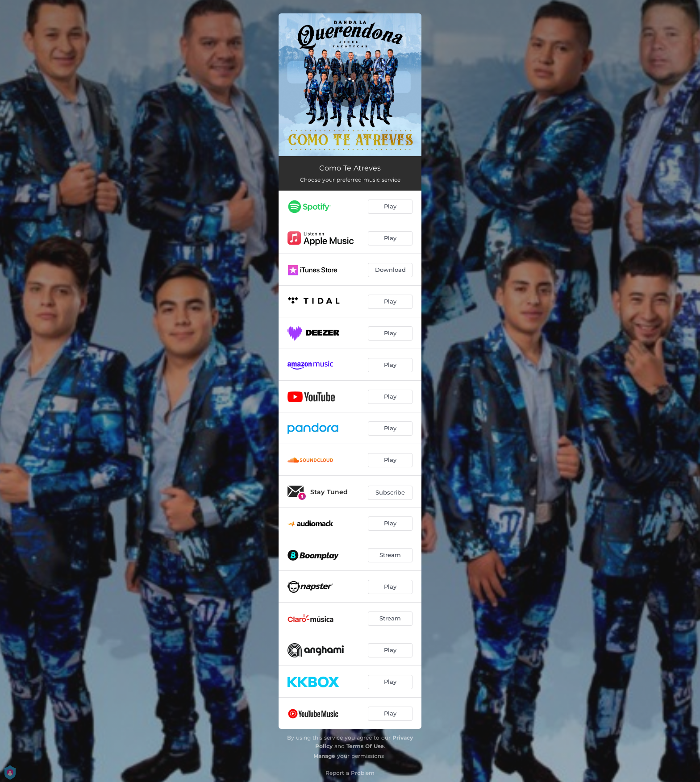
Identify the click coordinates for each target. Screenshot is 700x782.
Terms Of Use (365, 746)
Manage (324, 756)
